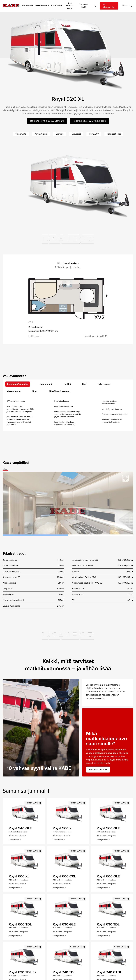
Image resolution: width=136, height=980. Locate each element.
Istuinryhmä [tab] (46, 384)
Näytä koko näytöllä (94, 336)
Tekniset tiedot (114, 134)
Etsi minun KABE (84, 6)
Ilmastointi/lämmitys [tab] (18, 384)
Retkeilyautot (57, 6)
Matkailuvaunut (42, 6)
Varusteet (76, 134)
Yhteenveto (21, 134)
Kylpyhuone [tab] (104, 384)
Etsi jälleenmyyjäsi (109, 6)
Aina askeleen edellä (70, 6)
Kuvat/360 (94, 134)
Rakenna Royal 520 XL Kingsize (89, 121)
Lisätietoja (34, 336)
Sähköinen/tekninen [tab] (59, 391)
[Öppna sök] (95, 6)
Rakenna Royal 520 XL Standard (47, 121)
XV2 (5, 469)
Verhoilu (60, 134)
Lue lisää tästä (98, 770)
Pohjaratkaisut (41, 134)
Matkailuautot (27, 6)
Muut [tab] (35, 391)
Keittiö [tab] (67, 384)
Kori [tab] (84, 384)
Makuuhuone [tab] (14, 391)
